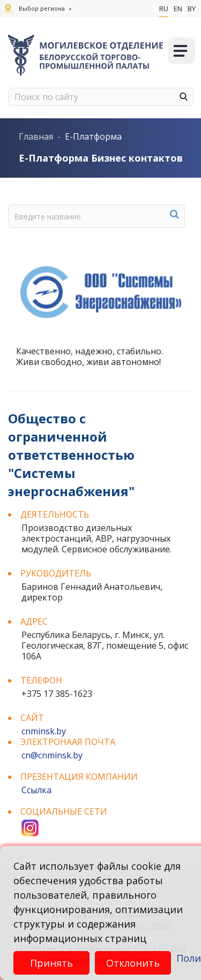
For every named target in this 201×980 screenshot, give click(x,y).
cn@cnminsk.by (52, 755)
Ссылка (36, 790)
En (178, 9)
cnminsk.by (44, 731)
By (192, 9)
